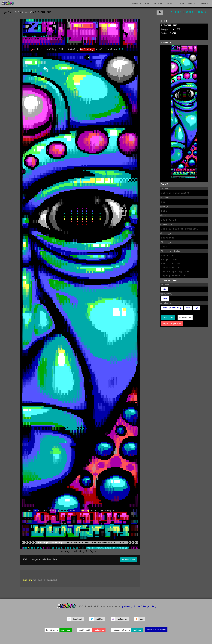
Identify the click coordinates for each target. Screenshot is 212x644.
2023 (16, 12)
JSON (173, 33)
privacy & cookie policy (139, 606)
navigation (185, 317)
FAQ (147, 4)
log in (27, 580)
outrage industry (172, 308)
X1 (174, 29)
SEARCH (204, 4)
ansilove (66, 630)
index (189, 12)
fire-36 (27, 12)
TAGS (170, 4)
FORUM (180, 4)
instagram (122, 619)
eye (197, 308)
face (188, 308)
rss (142, 619)
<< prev (176, 12)
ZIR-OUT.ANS (169, 26)
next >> (203, 12)
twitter (100, 619)
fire (165, 299)
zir (165, 289)
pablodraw (99, 630)
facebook (78, 619)
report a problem (172, 324)
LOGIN (192, 4)
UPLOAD (158, 4)
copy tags (168, 317)
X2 (179, 29)
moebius (137, 630)
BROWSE (137, 4)
